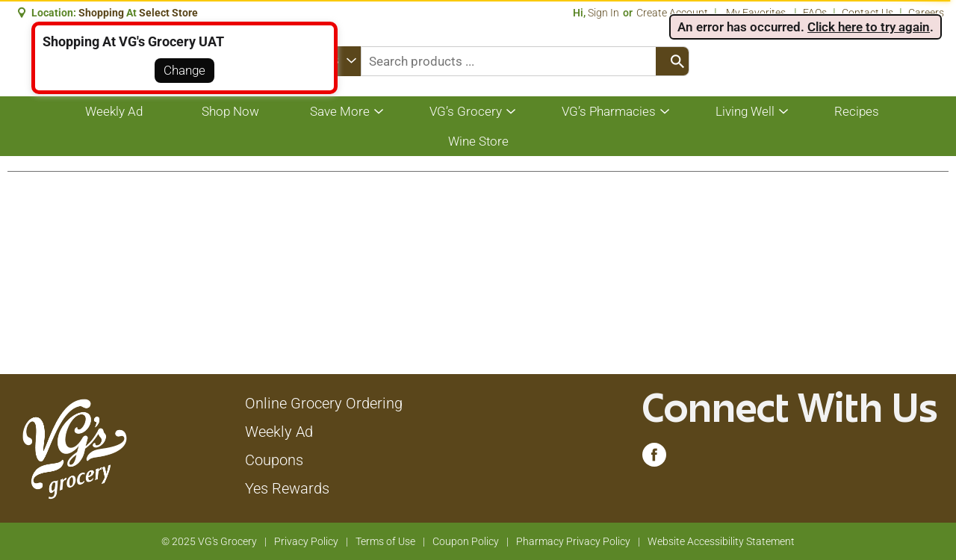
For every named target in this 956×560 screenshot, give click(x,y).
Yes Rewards (287, 488)
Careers (926, 13)
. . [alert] (806, 27)
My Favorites (757, 13)
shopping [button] (101, 13)
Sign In (603, 13)
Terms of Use (385, 541)
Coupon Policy (466, 541)
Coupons (274, 460)
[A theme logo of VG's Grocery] (74, 447)
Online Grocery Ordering (324, 403)
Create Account (672, 13)
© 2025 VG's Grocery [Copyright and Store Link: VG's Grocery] (209, 541)
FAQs (815, 13)
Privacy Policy (306, 541)
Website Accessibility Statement (721, 541)
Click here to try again (869, 27)
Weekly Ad (279, 432)
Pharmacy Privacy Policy (573, 541)
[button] (170, 13)
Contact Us (867, 13)
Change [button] (184, 70)
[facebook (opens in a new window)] (654, 458)
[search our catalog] (672, 61)
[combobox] (525, 61)
